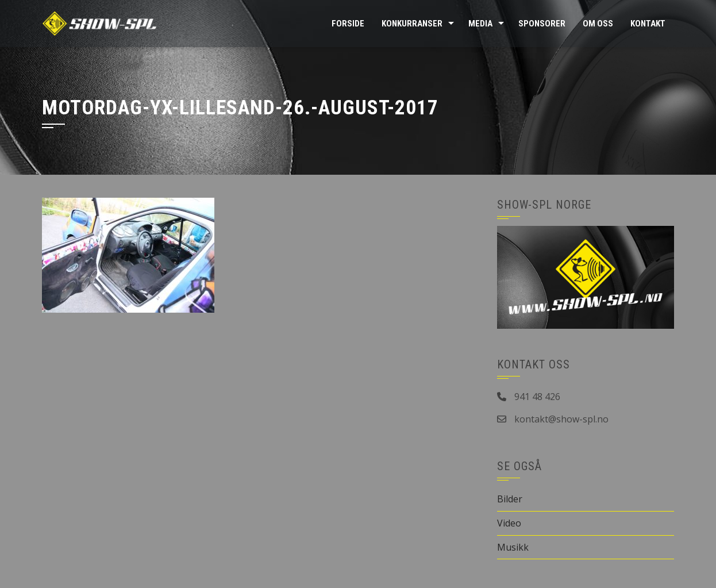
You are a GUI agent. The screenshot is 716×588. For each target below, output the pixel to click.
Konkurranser (412, 24)
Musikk (513, 547)
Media (480, 24)
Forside (348, 24)
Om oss (598, 24)
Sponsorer (542, 24)
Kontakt (648, 24)
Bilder (510, 499)
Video (509, 523)
